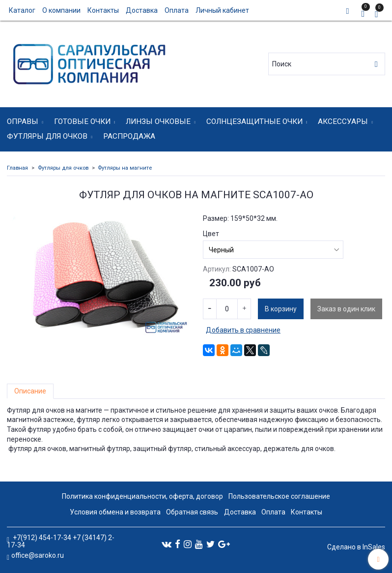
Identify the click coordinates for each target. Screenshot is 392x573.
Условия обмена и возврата (115, 512)
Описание (30, 391)
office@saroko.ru (38, 555)
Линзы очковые (158, 121)
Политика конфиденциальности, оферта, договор (142, 496)
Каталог (22, 10)
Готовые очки (82, 121)
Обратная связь (192, 512)
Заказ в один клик (346, 309)
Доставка (142, 10)
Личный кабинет (222, 10)
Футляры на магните (125, 168)
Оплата (177, 10)
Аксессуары (343, 121)
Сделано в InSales (356, 547)
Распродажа (129, 136)
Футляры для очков (47, 136)
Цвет (211, 234)
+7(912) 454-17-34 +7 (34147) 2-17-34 (61, 541)
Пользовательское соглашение (279, 496)
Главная (17, 168)
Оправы (23, 121)
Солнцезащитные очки (254, 121)
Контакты (103, 10)
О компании (61, 10)
